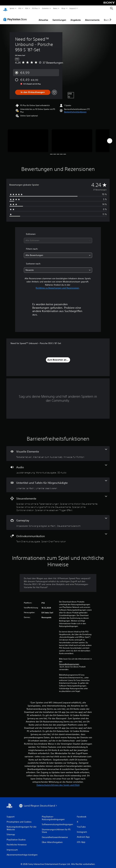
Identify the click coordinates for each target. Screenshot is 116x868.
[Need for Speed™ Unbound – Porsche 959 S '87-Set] (28, 138)
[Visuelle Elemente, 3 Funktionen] (58, 451)
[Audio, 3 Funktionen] (58, 466)
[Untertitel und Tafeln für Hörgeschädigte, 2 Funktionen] (58, 482)
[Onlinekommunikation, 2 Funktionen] (58, 535)
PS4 (27, 8)
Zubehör (45, 8)
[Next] (110, 138)
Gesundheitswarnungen (69, 661)
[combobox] (58, 238)
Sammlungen (59, 17)
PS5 (20, 8)
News (55, 8)
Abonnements (92, 17)
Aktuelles (43, 17)
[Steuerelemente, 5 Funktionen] (58, 501)
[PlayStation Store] (16, 16)
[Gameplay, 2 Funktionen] (58, 520)
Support (73, 8)
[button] (75, 109)
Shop (63, 8)
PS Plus (35, 8)
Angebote (76, 17)
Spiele (12, 8)
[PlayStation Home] (5, 8)
